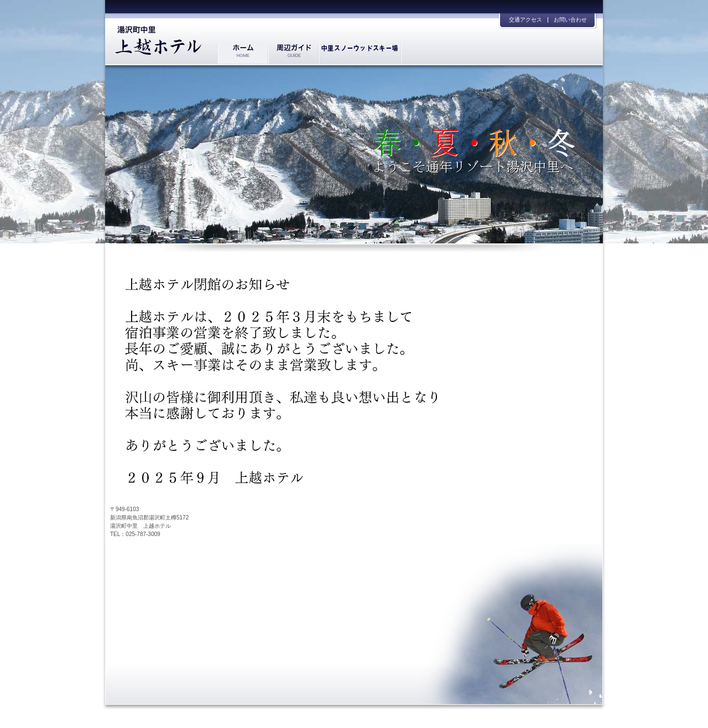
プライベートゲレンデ (360, 53)
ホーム (243, 53)
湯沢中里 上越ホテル (158, 37)
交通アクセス (525, 20)
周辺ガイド (293, 53)
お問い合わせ (570, 20)
